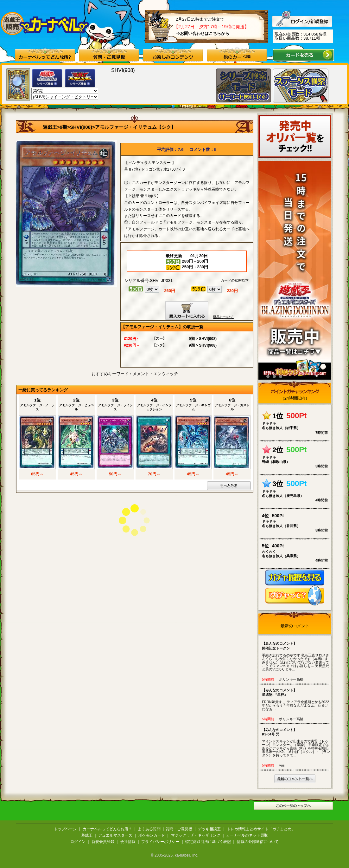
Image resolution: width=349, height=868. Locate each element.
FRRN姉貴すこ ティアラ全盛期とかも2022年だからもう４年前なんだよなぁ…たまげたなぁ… (296, 699)
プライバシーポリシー (160, 842)
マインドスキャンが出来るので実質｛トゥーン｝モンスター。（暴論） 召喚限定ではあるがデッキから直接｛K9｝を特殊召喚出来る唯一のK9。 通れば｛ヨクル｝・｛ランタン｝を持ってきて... (296, 742)
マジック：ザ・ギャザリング (196, 835)
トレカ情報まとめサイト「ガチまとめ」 (261, 829)
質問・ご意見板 (179, 829)
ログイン (78, 842)
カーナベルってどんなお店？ (107, 829)
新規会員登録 (103, 842)
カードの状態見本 (235, 281)
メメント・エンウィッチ (155, 374)
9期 (63, 127)
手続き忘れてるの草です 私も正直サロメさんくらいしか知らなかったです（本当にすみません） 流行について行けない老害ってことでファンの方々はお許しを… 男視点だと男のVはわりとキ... (296, 656)
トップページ (65, 829)
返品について (223, 317)
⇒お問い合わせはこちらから (203, 33)
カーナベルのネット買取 (247, 835)
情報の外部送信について (258, 842)
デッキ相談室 (209, 829)
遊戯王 (50, 127)
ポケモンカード (152, 835)
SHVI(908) (81, 127)
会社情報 (128, 842)
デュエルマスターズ (115, 835)
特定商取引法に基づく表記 (208, 842)
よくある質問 (149, 829)
